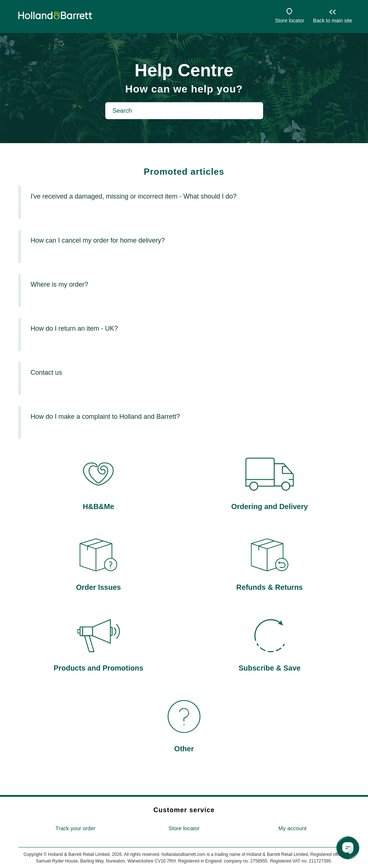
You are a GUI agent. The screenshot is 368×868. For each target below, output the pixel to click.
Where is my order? (59, 284)
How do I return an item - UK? (74, 328)
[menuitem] (76, 829)
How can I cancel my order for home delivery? (98, 240)
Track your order (75, 828)
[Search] (184, 110)
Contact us (46, 373)
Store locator (290, 21)
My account (293, 828)
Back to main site (333, 21)
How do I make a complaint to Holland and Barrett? (105, 417)
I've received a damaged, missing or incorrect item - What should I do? (134, 196)
